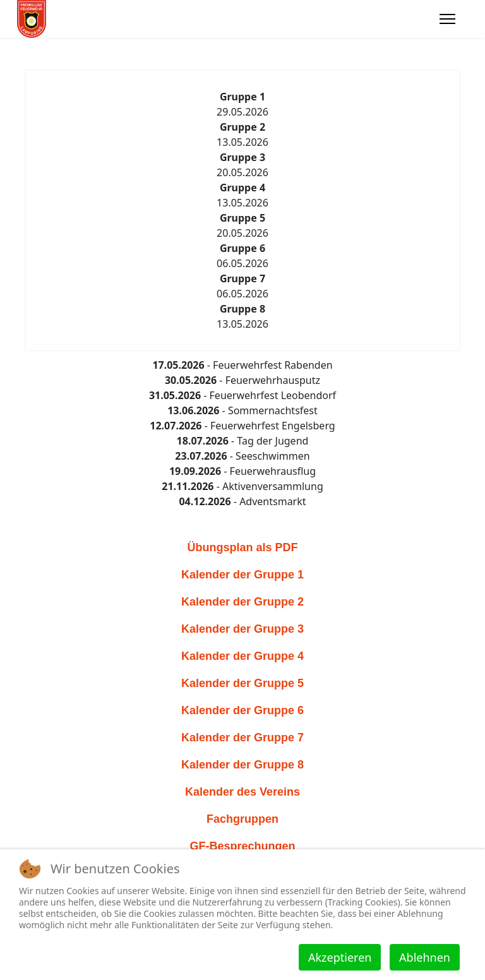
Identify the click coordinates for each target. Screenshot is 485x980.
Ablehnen (425, 957)
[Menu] (447, 19)
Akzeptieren (340, 957)
